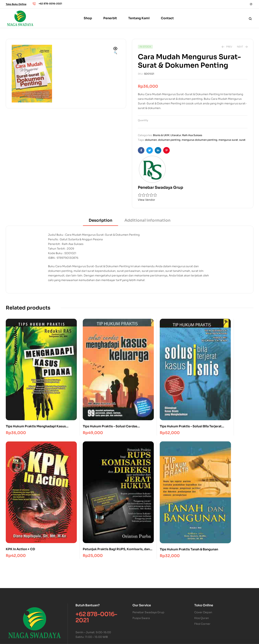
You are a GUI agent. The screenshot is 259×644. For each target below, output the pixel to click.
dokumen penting (169, 140)
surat (242, 140)
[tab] (101, 222)
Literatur (176, 135)
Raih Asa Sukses (192, 135)
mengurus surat (228, 140)
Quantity (143, 120)
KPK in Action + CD (173, 389)
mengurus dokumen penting (199, 140)
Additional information (147, 220)
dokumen (151, 140)
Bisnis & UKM (161, 135)
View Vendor (146, 200)
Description (101, 220)
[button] (115, 51)
